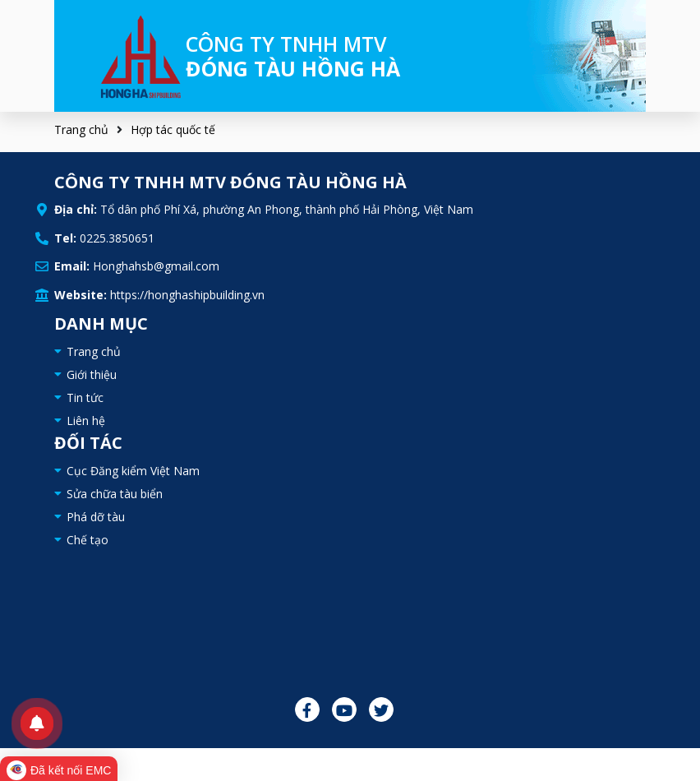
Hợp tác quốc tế (173, 129)
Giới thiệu (92, 374)
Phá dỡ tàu (96, 517)
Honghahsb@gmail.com (156, 266)
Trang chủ (81, 129)
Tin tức (85, 397)
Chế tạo (87, 540)
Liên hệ (86, 421)
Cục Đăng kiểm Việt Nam (133, 471)
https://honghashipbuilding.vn (187, 295)
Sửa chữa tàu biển (115, 494)
